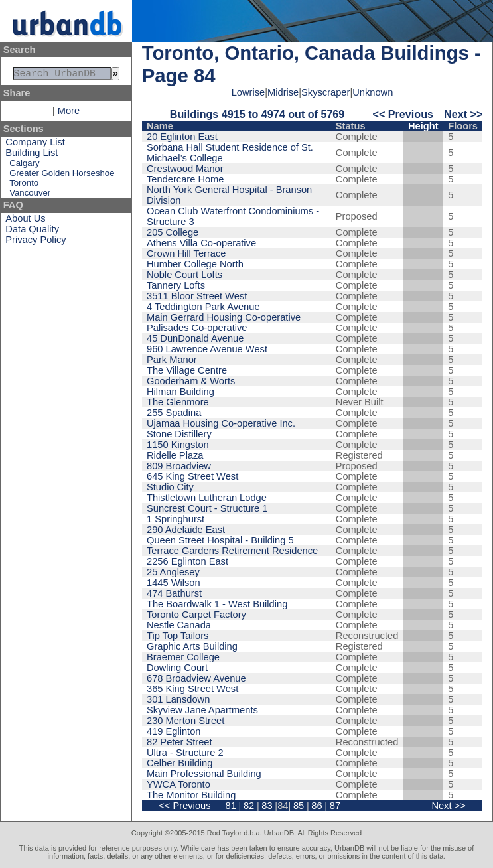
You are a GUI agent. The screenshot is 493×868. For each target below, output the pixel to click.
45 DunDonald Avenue (195, 338)
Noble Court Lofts (184, 275)
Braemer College (183, 657)
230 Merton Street (185, 721)
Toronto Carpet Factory (196, 615)
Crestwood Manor (185, 169)
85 (299, 806)
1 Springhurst (176, 519)
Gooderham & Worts (191, 381)
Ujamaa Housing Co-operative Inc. (221, 423)
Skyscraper (325, 92)
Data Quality (32, 232)
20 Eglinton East (182, 137)
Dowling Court (177, 668)
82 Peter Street (179, 742)
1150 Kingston (178, 445)
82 (249, 806)
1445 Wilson (174, 583)
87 (335, 806)
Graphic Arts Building (192, 646)
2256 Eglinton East (187, 561)
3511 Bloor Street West (197, 296)
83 (267, 806)
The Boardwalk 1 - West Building (217, 604)
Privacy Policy (35, 242)
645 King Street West (192, 476)
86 (317, 806)
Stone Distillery (179, 434)
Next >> (463, 114)
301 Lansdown (178, 699)
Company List (35, 145)
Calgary (24, 166)
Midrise (283, 92)
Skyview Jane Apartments (202, 710)
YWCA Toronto (178, 784)
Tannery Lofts (176, 285)
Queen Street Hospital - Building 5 (220, 540)
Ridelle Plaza (175, 455)
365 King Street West (192, 689)
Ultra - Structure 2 (185, 753)
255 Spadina (174, 413)
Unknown (373, 92)
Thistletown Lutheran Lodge (207, 498)
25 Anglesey (173, 572)
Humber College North (195, 264)
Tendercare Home (185, 179)
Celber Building (179, 763)
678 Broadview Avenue (196, 678)
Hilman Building (180, 392)
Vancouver (30, 195)
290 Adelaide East (186, 530)
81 (230, 806)
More (69, 113)
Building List (32, 155)
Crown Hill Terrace (186, 253)
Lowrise (248, 92)
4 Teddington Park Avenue (203, 307)
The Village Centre (187, 370)
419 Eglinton (174, 731)
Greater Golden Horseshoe (62, 176)
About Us (25, 221)
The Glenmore (178, 402)
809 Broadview (179, 466)
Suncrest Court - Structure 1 (207, 508)
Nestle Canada (179, 625)
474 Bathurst (174, 593)
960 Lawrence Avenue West (207, 349)
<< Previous (403, 114)
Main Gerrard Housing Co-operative (224, 317)
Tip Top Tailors (177, 636)
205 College (173, 232)
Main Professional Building (204, 774)
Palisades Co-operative (197, 328)
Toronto (24, 185)
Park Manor (172, 360)
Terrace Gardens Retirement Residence (232, 551)
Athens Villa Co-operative (201, 243)
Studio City (170, 487)
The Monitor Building (191, 795)
